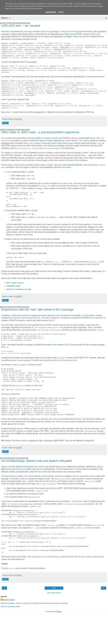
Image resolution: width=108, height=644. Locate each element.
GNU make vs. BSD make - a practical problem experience (40, 132)
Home (54, 587)
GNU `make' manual (15, 283)
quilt (13, 556)
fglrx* (76, 327)
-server (6, 469)
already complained (56, 146)
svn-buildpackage (47, 469)
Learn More (51, 12)
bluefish (22, 77)
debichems (80, 112)
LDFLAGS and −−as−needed (21, 26)
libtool (68, 34)
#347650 (78, 34)
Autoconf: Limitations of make (19, 289)
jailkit (38, 138)
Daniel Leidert (9, 599)
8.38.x (50, 325)
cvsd (60, 138)
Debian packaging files (19, 471)
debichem (20, 466)
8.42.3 (52, 320)
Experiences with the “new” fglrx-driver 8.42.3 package (37, 309)
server (90, 138)
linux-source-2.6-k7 (31, 318)
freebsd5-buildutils (74, 165)
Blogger (59, 611)
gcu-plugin (32, 62)
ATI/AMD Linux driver (91, 318)
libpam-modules (46, 141)
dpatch (42, 478)
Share (5, 123)
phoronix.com (47, 419)
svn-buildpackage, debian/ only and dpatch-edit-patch (37, 460)
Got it (61, 12)
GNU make (78, 158)
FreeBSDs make (13, 286)
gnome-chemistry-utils (87, 32)
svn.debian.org (29, 469)
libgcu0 (26, 34)
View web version (54, 592)
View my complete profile (10, 606)
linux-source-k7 (15, 318)
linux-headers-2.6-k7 (61, 344)
